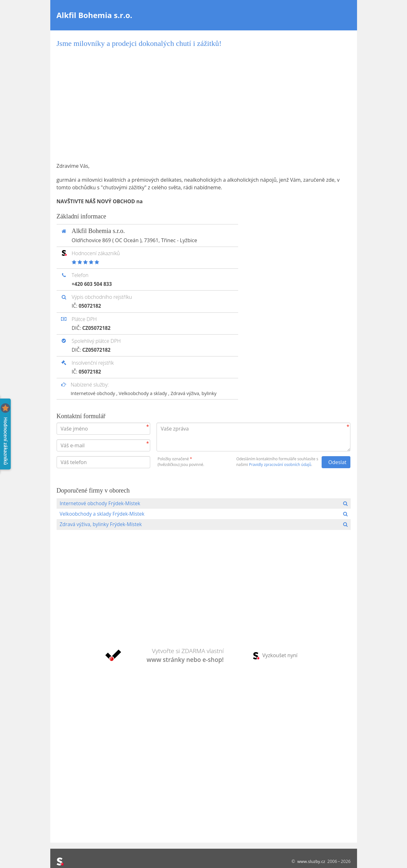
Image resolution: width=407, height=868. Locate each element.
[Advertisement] (204, 105)
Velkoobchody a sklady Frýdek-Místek (104, 514)
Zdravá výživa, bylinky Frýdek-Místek (102, 525)
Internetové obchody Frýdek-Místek (102, 503)
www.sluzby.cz (311, 861)
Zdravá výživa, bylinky (198, 393)
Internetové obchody (94, 393)
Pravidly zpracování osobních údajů (280, 464)
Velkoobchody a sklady (146, 393)
